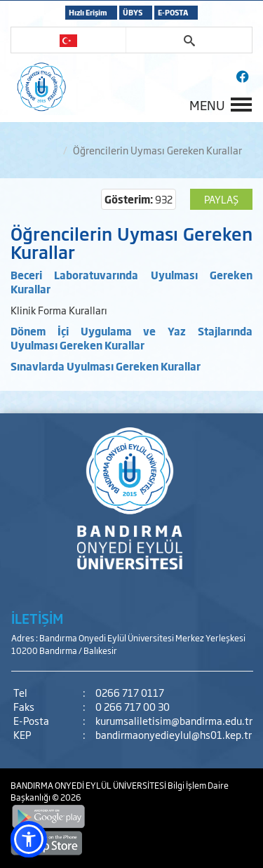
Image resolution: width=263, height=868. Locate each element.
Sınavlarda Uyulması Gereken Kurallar (106, 366)
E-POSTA (173, 12)
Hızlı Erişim (88, 12)
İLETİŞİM (37, 618)
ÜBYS (133, 12)
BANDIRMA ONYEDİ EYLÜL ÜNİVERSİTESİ (89, 785)
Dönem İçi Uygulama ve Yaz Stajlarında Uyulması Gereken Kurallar (131, 338)
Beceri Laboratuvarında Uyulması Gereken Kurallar (131, 282)
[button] (29, 839)
